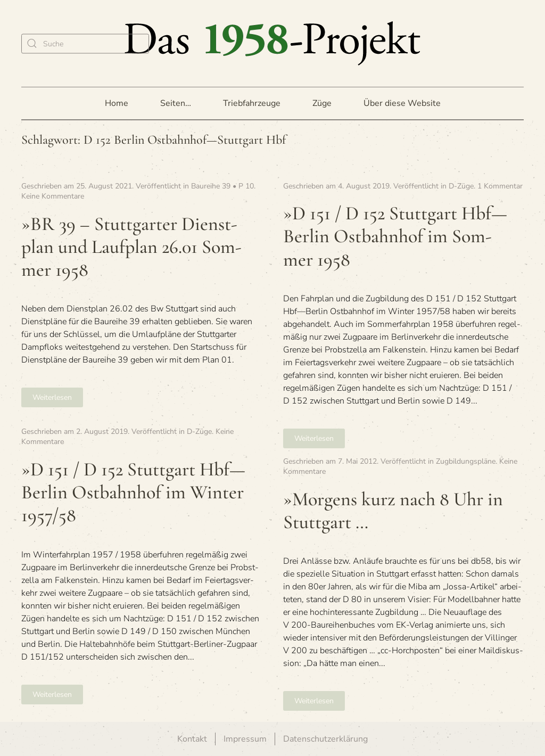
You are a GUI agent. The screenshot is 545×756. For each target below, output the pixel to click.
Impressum (245, 739)
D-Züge (461, 186)
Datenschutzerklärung (325, 739)
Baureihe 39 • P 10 (222, 186)
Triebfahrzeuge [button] (252, 103)
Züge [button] (322, 103)
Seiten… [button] (176, 103)
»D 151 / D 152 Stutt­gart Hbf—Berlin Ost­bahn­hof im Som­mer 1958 (395, 236)
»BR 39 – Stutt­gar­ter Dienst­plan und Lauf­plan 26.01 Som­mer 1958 (131, 247)
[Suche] (85, 43)
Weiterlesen (52, 397)
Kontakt (192, 739)
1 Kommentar (500, 186)
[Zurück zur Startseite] (272, 43)
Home (117, 103)
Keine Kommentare (53, 196)
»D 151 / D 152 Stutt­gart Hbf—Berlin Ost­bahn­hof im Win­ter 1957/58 (133, 492)
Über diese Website (402, 103)
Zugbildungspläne (466, 461)
